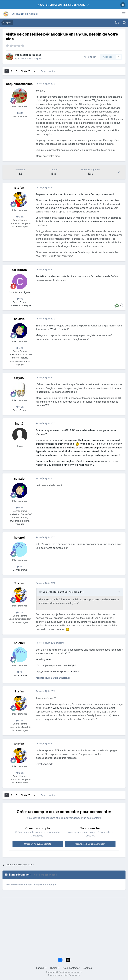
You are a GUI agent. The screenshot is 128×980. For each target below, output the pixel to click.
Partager (90, 57)
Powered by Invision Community (64, 975)
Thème (55, 968)
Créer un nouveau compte (38, 844)
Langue (41, 968)
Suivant (25, 71)
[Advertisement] (64, 930)
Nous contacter (71, 968)
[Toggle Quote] (41, 592)
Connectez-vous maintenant (90, 844)
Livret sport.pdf (44, 764)
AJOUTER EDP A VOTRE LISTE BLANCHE (61, 5)
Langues (37, 58)
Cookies (87, 968)
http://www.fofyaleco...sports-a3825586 (57, 671)
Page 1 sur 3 (48, 71)
